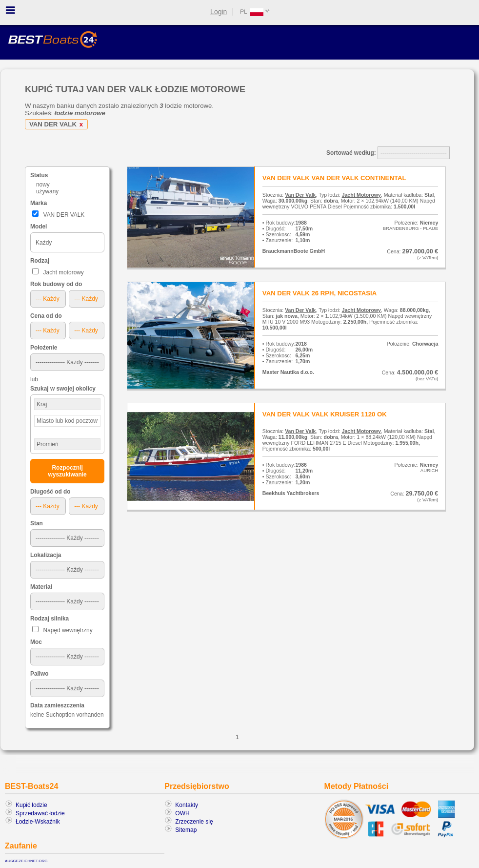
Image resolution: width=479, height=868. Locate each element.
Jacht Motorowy (361, 195)
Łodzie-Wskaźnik (38, 822)
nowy (43, 185)
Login (219, 12)
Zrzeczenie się (194, 822)
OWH (182, 813)
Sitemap (186, 830)
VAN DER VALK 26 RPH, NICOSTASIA (319, 293)
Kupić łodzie (31, 805)
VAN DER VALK (58, 124)
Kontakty (187, 805)
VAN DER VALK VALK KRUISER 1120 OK (325, 414)
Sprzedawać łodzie (40, 813)
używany (47, 191)
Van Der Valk (300, 195)
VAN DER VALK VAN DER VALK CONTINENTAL (334, 178)
